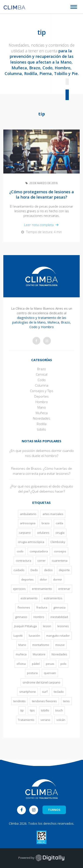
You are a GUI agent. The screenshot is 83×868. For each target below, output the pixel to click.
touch (59, 710)
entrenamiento (42, 589)
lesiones (63, 626)
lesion (47, 626)
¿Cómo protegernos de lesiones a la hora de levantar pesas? (42, 194)
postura (32, 673)
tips (32, 710)
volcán (61, 720)
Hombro (42, 402)
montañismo (41, 645)
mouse (60, 645)
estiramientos (53, 598)
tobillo (41, 429)
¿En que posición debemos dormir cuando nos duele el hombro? (42, 453)
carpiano (25, 533)
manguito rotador (58, 636)
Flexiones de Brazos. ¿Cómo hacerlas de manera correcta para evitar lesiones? (41, 471)
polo (63, 664)
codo (20, 551)
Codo (42, 380)
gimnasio (21, 617)
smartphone (28, 692)
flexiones (24, 607)
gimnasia (59, 607)
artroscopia (28, 523)
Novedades (42, 418)
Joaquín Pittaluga (25, 626)
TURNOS (54, 810)
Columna (42, 385)
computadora (39, 551)
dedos (48, 570)
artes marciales (53, 514)
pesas (50, 664)
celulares (43, 533)
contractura (23, 561)
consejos (60, 551)
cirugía (60, 533)
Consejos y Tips (42, 391)
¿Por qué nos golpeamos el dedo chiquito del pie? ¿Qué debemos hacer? (42, 489)
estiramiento (29, 598)
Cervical (42, 374)
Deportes (41, 396)
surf (45, 692)
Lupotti (18, 636)
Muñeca (42, 413)
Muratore (39, 654)
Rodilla (42, 424)
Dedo (34, 570)
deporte (64, 570)
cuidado (19, 570)
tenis (66, 701)
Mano (42, 407)
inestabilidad (59, 617)
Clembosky (58, 542)
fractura (42, 607)
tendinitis (19, 701)
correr (41, 561)
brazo (46, 523)
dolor (43, 579)
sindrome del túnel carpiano (41, 682)
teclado (59, 692)
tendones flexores (44, 701)
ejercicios (19, 589)
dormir (58, 579)
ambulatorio (28, 514)
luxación (34, 636)
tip (22, 710)
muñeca (21, 654)
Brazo (41, 369)
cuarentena (60, 561)
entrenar (64, 589)
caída (59, 523)
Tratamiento (26, 720)
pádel (36, 664)
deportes (27, 579)
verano (45, 720)
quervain (50, 673)
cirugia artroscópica (31, 542)
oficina (21, 664)
